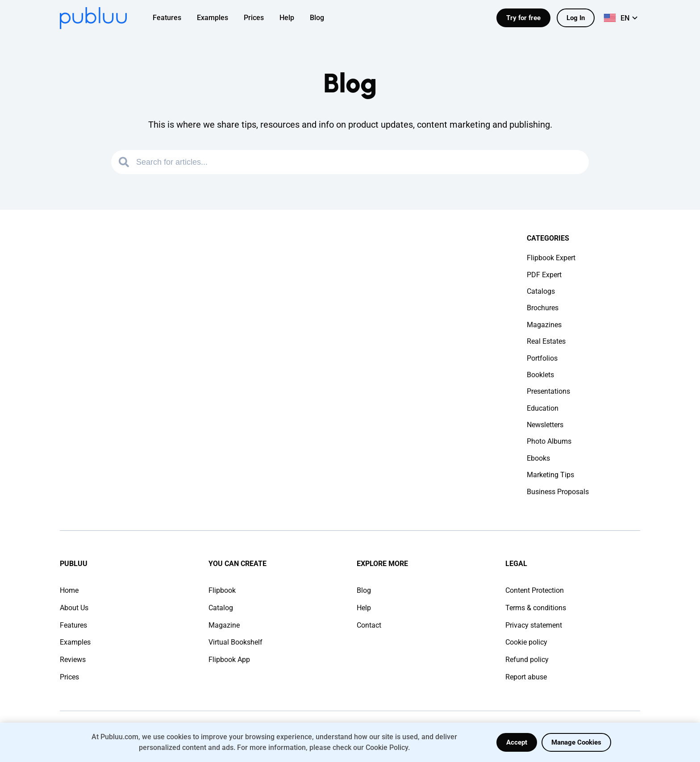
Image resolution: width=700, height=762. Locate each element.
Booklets (540, 375)
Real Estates (546, 341)
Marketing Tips (550, 475)
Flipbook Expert (551, 258)
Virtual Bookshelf (235, 642)
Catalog (221, 608)
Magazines (544, 325)
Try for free (523, 18)
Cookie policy (526, 642)
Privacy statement (534, 625)
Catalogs (541, 291)
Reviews (73, 660)
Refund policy (527, 660)
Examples (75, 642)
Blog (364, 590)
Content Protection (535, 590)
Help (364, 608)
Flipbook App (229, 660)
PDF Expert (544, 275)
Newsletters (545, 425)
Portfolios (542, 358)
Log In (576, 18)
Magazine (224, 625)
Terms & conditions (536, 608)
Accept (517, 742)
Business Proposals (558, 492)
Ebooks (538, 458)
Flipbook (222, 590)
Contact (369, 625)
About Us (74, 608)
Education (543, 408)
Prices (69, 677)
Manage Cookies (576, 742)
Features (73, 625)
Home (69, 590)
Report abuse (526, 677)
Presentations (548, 391)
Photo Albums (549, 441)
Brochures (543, 308)
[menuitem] (173, 18)
